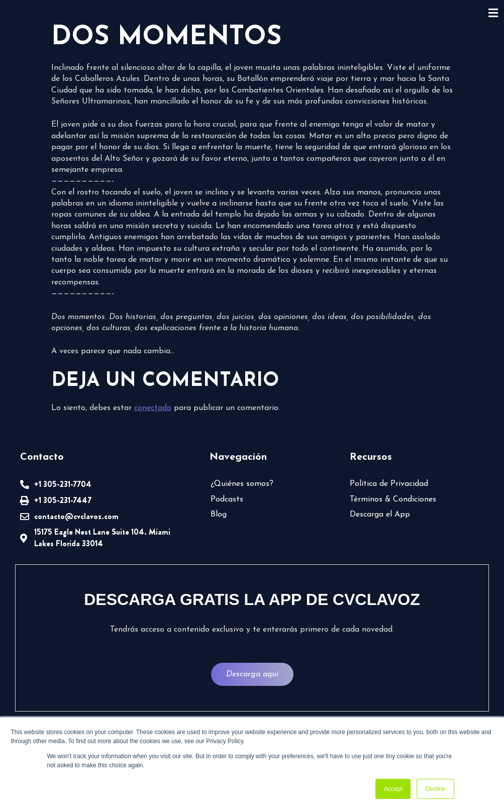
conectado (153, 408)
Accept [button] (393, 789)
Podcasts (227, 499)
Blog (219, 515)
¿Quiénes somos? (242, 484)
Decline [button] (435, 789)
